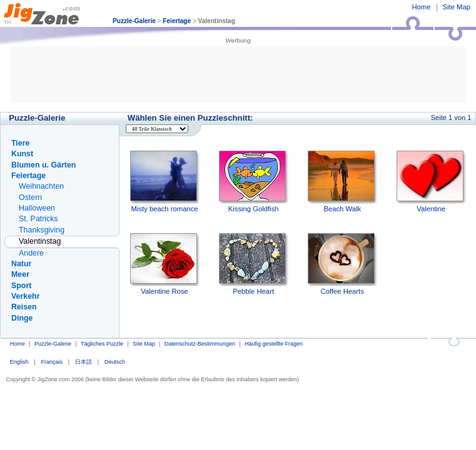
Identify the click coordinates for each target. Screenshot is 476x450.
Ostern (30, 197)
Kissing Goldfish (254, 182)
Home (421, 7)
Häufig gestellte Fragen (274, 344)
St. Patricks (38, 219)
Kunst (22, 154)
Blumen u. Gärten (43, 165)
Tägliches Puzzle (102, 344)
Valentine (431, 182)
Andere (31, 253)
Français (52, 362)
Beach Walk (342, 182)
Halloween (37, 208)
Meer (20, 274)
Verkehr (26, 296)
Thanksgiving (42, 230)
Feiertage (177, 21)
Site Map (457, 7)
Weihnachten (41, 186)
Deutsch (115, 362)
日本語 (84, 362)
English (19, 362)
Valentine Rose (165, 264)
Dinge (22, 318)
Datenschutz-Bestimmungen (200, 344)
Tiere (20, 143)
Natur (21, 264)
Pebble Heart (254, 264)
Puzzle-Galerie (134, 21)
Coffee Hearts (342, 264)
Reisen (24, 307)
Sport (21, 286)
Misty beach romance (165, 182)
